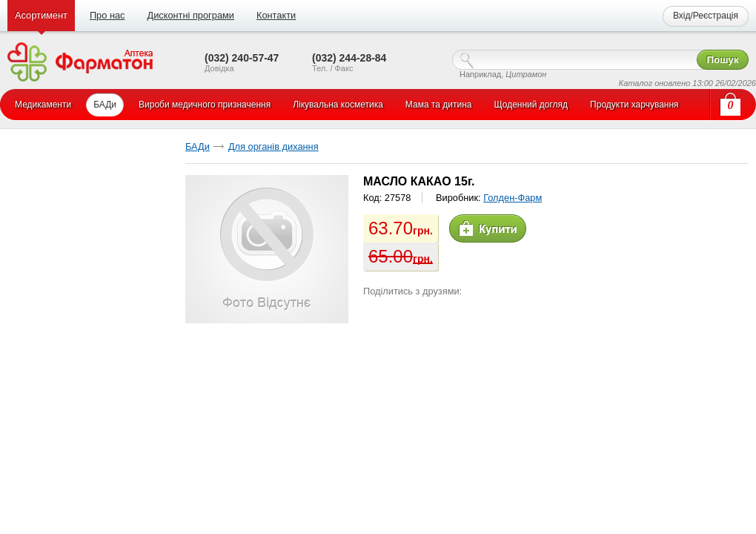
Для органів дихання (273, 146)
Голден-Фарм (513, 198)
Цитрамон (526, 74)
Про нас (107, 15)
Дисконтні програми (190, 15)
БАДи (198, 146)
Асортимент (41, 15)
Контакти (276, 15)
